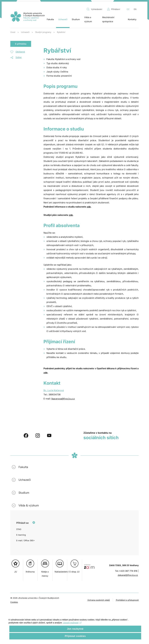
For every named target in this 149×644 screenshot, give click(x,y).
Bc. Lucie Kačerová (54, 390)
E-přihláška (21, 44)
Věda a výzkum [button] (88, 19)
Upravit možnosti (73, 624)
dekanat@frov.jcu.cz (128, 575)
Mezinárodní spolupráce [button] (108, 19)
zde (89, 207)
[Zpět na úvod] (27, 16)
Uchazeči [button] (63, 19)
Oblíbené (20, 52)
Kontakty (132, 19)
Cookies (14, 602)
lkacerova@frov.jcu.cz (63, 399)
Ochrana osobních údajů (99, 600)
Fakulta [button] (50, 19)
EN (135, 9)
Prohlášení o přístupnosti (127, 600)
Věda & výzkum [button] (29, 505)
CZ (128, 9)
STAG (19, 529)
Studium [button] (76, 19)
